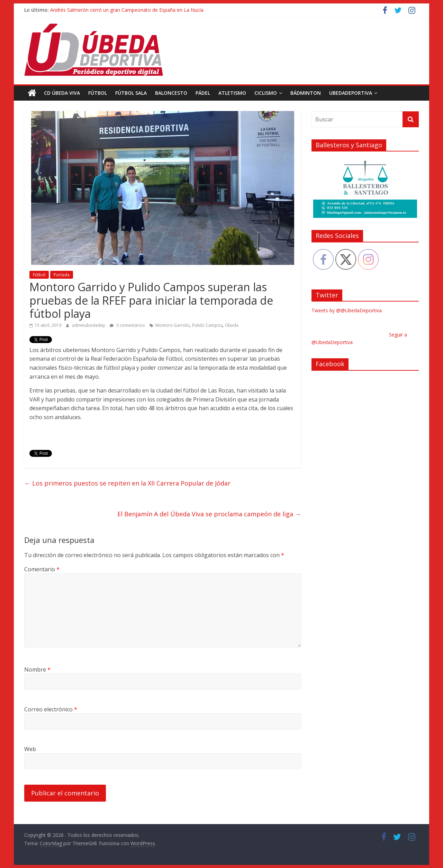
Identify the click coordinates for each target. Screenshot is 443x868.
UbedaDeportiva (351, 93)
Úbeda (232, 325)
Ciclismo (266, 93)
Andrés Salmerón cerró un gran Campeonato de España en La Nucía (127, 10)
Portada (62, 275)
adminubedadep (89, 325)
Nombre (37, 670)
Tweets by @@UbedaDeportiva (347, 310)
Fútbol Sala (131, 93)
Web (30, 749)
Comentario (42, 569)
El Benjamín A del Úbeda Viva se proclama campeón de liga (209, 514)
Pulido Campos (207, 325)
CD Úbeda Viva (62, 93)
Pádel (203, 93)
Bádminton (306, 93)
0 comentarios (127, 325)
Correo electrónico (51, 709)
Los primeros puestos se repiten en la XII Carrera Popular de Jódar (127, 483)
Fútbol (98, 93)
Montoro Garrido (172, 325)
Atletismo (232, 93)
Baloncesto (171, 93)
